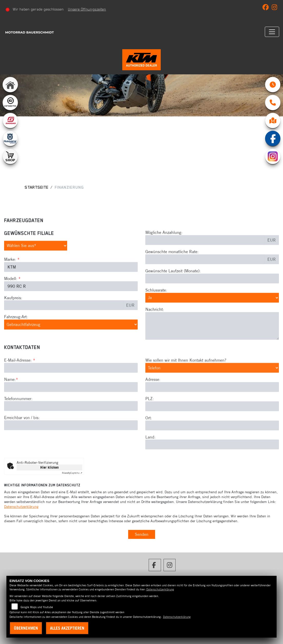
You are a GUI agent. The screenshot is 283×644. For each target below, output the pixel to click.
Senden (142, 534)
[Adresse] (212, 418)
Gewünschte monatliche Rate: (172, 267)
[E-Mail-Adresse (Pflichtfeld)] (71, 399)
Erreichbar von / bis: (22, 449)
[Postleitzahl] (212, 437)
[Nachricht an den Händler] (212, 341)
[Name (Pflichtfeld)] (71, 418)
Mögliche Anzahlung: (164, 248)
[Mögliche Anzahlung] (205, 256)
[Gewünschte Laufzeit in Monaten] (212, 294)
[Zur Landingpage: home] (10, 85)
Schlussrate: (156, 306)
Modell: (11, 294)
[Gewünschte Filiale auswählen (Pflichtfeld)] (36, 261)
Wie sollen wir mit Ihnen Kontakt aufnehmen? (186, 391)
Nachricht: (155, 325)
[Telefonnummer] (71, 437)
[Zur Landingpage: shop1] (10, 156)
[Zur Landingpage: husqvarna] (10, 138)
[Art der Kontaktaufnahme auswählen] (212, 399)
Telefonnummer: (18, 429)
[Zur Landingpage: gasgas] (10, 120)
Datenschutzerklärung (21, 507)
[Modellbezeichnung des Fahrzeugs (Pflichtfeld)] (71, 302)
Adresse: (153, 410)
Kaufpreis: (13, 313)
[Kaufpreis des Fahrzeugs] (64, 321)
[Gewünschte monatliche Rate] (205, 275)
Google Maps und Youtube (37, 607)
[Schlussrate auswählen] (212, 313)
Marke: (10, 275)
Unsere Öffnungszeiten (87, 9)
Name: (10, 410)
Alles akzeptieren (67, 628)
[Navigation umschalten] (272, 32)
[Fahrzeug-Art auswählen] (71, 340)
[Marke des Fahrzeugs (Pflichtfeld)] (71, 283)
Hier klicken (49, 467)
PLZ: (150, 430)
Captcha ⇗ (72, 473)
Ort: (149, 449)
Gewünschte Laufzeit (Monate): (173, 286)
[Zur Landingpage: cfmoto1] (10, 103)
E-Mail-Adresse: (20, 391)
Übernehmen (26, 628)
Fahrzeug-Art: (16, 332)
